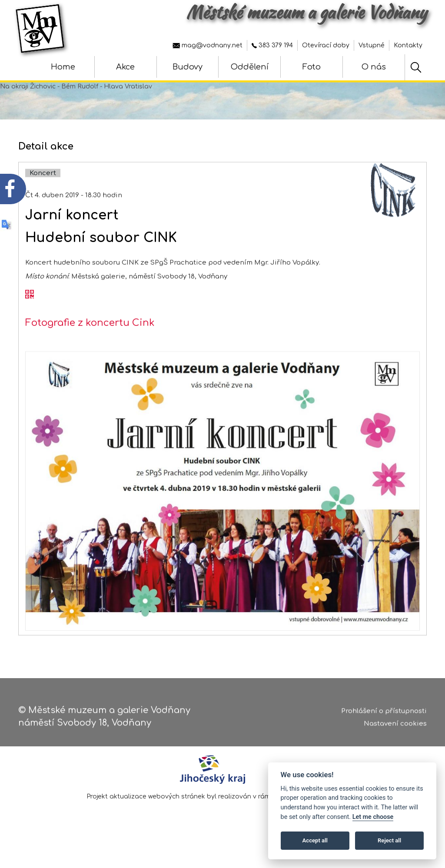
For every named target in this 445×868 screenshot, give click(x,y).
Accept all (315, 840)
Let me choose (373, 817)
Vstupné (372, 45)
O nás (374, 67)
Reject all (389, 840)
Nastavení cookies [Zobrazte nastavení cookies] (395, 727)
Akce (125, 67)
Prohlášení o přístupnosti (384, 714)
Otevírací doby (326, 45)
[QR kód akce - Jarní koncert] (30, 319)
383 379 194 (272, 45)
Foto (312, 67)
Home (63, 67)
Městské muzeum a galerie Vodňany (306, 12)
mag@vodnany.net (208, 45)
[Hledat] (416, 67)
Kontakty (408, 45)
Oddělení (250, 67)
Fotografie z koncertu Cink (90, 347)
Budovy (188, 67)
